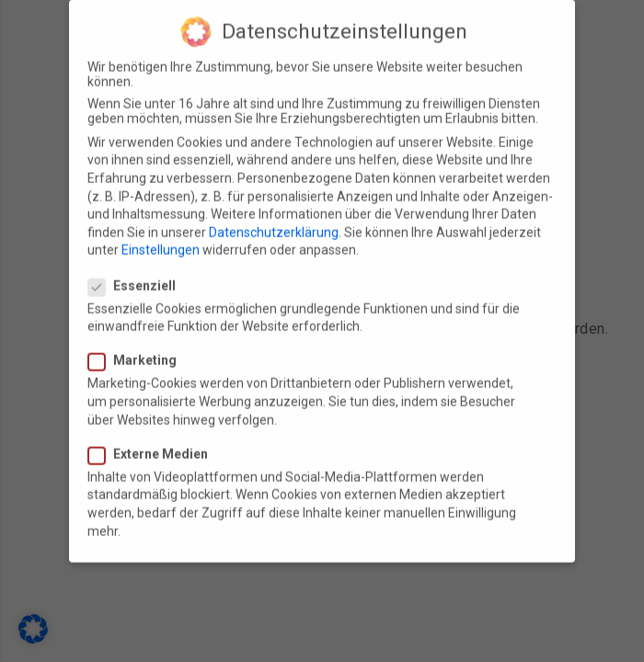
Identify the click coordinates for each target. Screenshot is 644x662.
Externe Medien (154, 440)
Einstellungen (161, 236)
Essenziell (138, 272)
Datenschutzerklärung (274, 219)
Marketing (138, 348)
